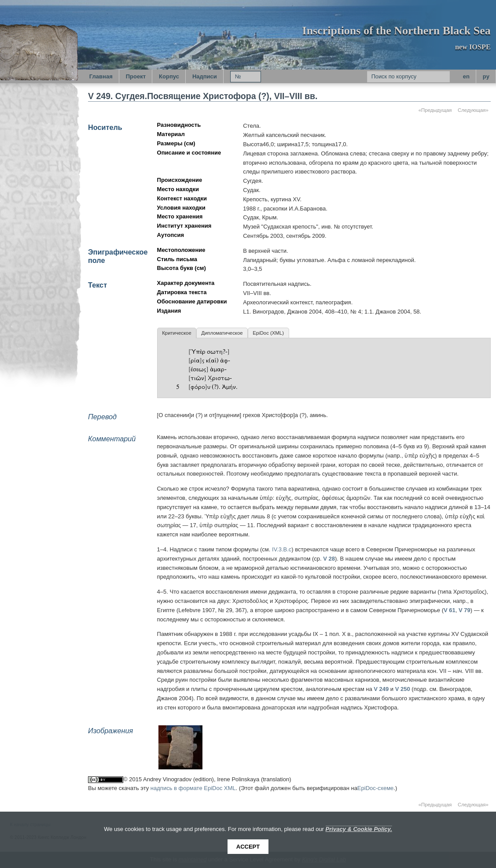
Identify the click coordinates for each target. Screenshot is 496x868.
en (466, 76)
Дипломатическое (222, 333)
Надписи (205, 76)
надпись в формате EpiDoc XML (193, 788)
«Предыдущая (435, 110)
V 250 (403, 689)
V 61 (450, 610)
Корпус (169, 76)
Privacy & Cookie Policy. (359, 829)
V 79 (465, 610)
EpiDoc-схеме (376, 788)
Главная (101, 76)
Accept (248, 847)
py (486, 76)
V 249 (381, 689)
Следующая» (473, 110)
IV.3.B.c (282, 549)
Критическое (176, 333)
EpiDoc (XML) (268, 333)
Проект (136, 76)
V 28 (329, 559)
